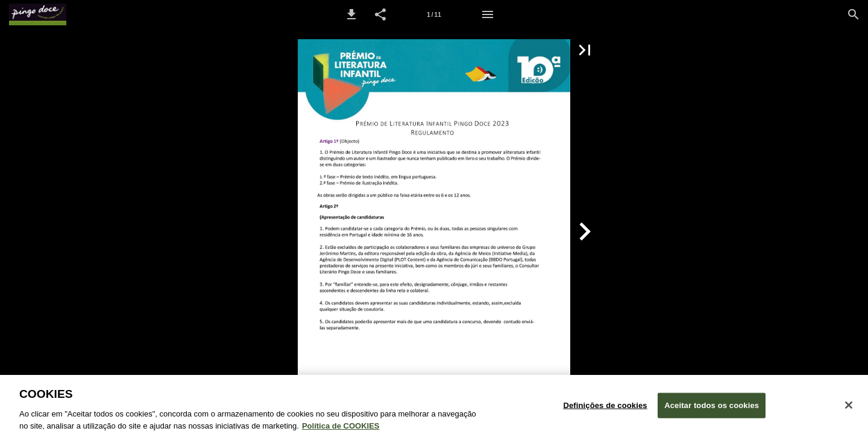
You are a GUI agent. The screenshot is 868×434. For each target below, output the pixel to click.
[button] (351, 14)
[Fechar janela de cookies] (849, 410)
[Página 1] (434, 14)
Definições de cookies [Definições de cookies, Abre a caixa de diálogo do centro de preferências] (605, 410)
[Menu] (488, 14)
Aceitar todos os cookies (712, 410)
